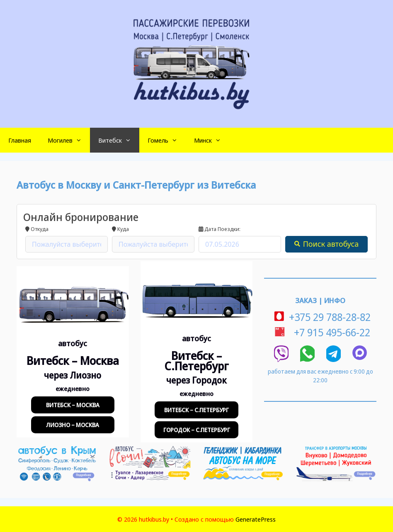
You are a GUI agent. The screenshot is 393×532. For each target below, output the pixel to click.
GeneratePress (256, 519)
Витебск (119, 140)
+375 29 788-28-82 (320, 317)
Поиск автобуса (327, 244)
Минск (212, 140)
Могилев (69, 140)
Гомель (167, 140)
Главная (20, 140)
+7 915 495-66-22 (320, 332)
